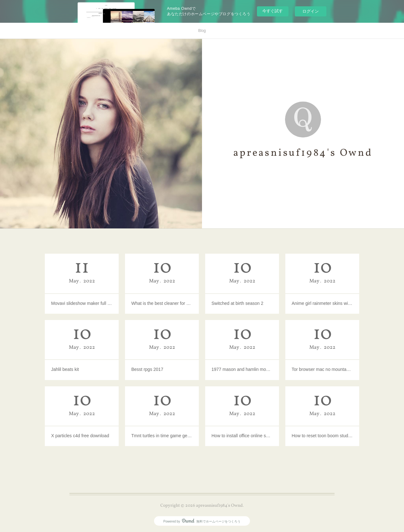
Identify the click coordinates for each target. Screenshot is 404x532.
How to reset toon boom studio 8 (322, 436)
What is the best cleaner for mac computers (162, 303)
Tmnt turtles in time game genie (162, 436)
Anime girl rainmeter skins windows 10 (322, 303)
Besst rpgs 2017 (147, 369)
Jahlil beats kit (65, 369)
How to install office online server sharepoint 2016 (242, 436)
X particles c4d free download (80, 436)
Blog (202, 31)
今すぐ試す (273, 11)
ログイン (311, 11)
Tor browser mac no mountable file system (322, 369)
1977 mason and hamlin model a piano (242, 369)
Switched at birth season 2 (237, 303)
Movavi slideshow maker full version (82, 303)
